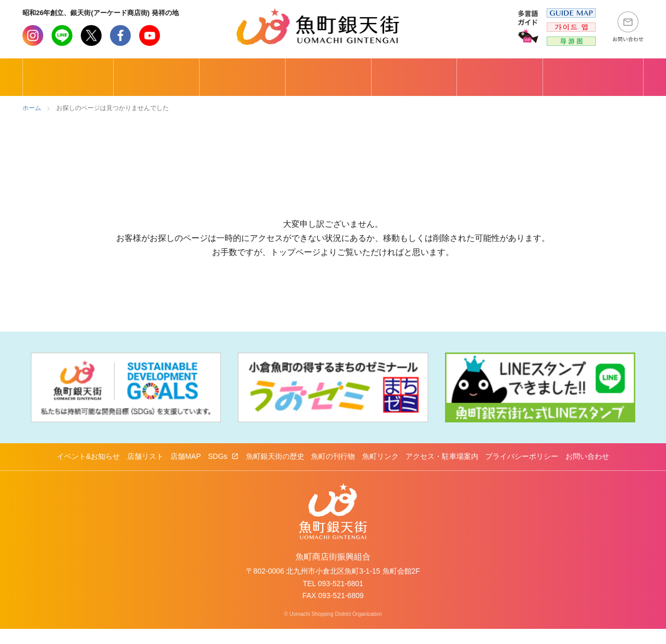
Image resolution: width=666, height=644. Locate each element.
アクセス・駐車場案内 (442, 471)
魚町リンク (380, 471)
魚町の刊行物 (333, 471)
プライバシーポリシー (522, 471)
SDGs (219, 471)
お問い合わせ (587, 471)
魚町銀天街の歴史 (275, 471)
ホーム (32, 108)
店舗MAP (186, 471)
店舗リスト (145, 471)
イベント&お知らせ (88, 471)
